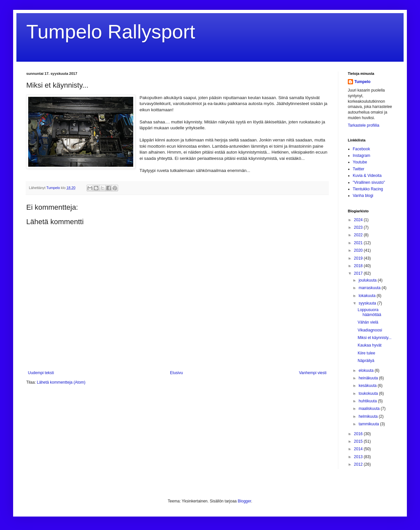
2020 (359, 250)
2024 (359, 220)
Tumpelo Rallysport (111, 32)
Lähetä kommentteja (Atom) (61, 382)
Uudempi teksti (41, 373)
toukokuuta (369, 393)
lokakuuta (368, 296)
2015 (359, 441)
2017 (359, 273)
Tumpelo (54, 188)
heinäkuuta (369, 378)
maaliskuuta (370, 409)
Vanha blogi (363, 196)
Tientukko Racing (368, 189)
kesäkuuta (368, 386)
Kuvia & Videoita (367, 176)
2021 (359, 243)
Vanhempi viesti (313, 373)
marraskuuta (370, 288)
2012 (359, 464)
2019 (359, 258)
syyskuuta (368, 303)
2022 (359, 235)
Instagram (361, 156)
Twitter (358, 169)
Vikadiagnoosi (370, 330)
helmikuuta (369, 416)
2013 (359, 457)
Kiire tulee (366, 353)
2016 (359, 434)
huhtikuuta (368, 401)
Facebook (361, 149)
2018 (359, 266)
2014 (359, 449)
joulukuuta (368, 280)
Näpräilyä (366, 361)
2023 (359, 227)
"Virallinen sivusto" (369, 182)
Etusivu (176, 373)
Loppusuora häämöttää (369, 312)
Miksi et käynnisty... (375, 338)
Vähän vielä (368, 322)
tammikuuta (369, 424)
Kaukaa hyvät (370, 345)
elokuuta (367, 371)
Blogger (245, 501)
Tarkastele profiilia (364, 125)
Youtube (360, 162)
